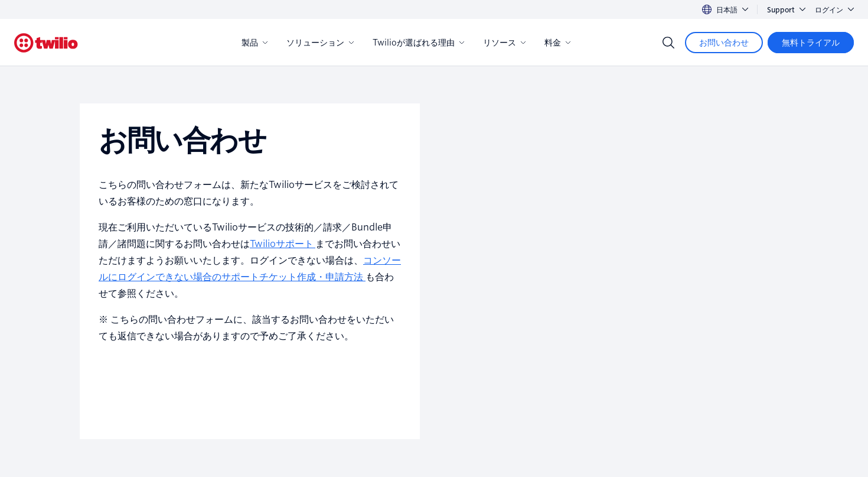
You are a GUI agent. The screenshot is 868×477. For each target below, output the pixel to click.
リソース (504, 43)
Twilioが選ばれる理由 (418, 43)
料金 (557, 43)
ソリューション (320, 43)
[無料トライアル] (811, 43)
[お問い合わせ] (724, 43)
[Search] (668, 43)
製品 (254, 43)
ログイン (834, 10)
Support (786, 10)
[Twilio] (46, 43)
